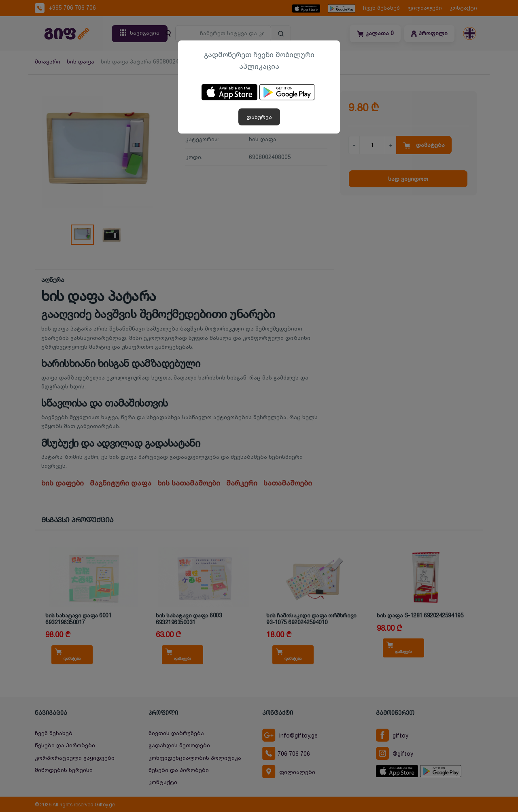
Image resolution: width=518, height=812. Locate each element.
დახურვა (259, 117)
